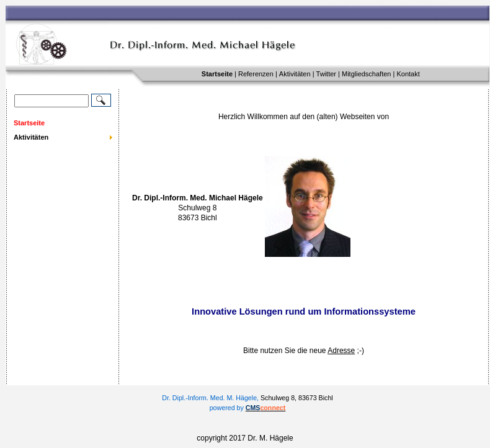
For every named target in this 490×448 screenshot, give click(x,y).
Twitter (326, 74)
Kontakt (408, 74)
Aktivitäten (295, 74)
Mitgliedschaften (367, 74)
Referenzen (256, 74)
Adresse (341, 351)
